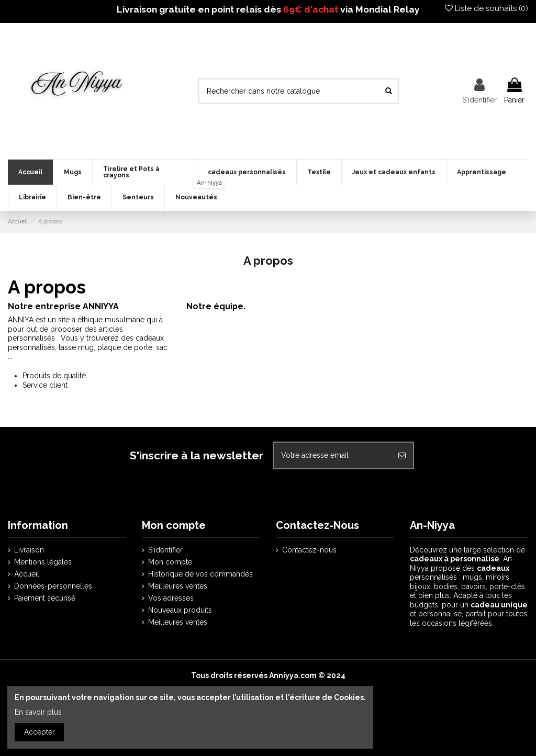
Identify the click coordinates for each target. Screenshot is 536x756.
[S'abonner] (402, 455)
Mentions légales (43, 562)
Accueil (27, 574)
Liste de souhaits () (487, 8)
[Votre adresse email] (332, 455)
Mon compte (170, 562)
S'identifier (165, 550)
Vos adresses (171, 598)
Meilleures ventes (178, 586)
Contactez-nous (309, 550)
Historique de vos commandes (200, 574)
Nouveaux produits (180, 610)
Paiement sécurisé (45, 598)
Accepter (40, 732)
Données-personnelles (53, 586)
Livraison (29, 550)
